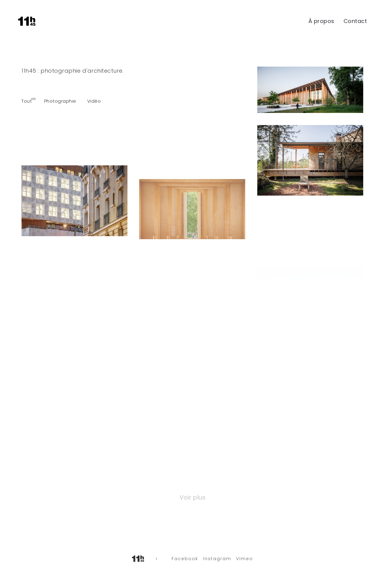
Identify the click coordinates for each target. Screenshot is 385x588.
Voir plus (192, 497)
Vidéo (94, 101)
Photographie (60, 101)
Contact (355, 21)
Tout (27, 101)
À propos (321, 21)
